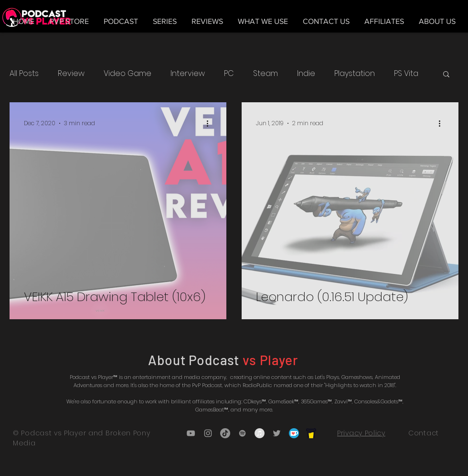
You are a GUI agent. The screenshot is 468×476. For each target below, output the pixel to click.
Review (71, 74)
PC (229, 74)
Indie (306, 74)
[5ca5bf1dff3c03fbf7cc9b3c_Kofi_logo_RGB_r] (294, 433)
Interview (188, 74)
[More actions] (211, 123)
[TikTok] (225, 433)
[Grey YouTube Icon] (191, 433)
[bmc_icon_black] (311, 433)
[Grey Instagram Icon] (208, 433)
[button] (446, 75)
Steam (266, 74)
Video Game (128, 74)
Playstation (355, 74)
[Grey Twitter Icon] (277, 433)
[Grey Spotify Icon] (242, 433)
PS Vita (406, 74)
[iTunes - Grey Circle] (260, 433)
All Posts (24, 74)
